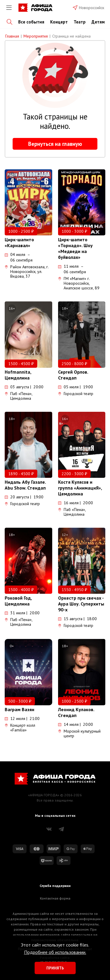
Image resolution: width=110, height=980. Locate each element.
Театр (80, 22)
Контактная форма (55, 898)
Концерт (59, 22)
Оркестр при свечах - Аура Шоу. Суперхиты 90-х (81, 604)
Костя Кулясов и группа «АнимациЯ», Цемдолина (80, 488)
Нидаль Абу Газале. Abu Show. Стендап (25, 485)
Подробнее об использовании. (55, 952)
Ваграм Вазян (20, 709)
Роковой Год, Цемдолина (18, 601)
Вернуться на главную (55, 144)
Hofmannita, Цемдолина (18, 375)
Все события (31, 22)
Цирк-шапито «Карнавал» (19, 242)
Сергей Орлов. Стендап (73, 375)
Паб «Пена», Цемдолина (18, 396)
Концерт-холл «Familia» (20, 728)
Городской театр (76, 394)
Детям (98, 22)
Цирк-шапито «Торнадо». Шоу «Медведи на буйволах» (75, 248)
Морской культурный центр (79, 733)
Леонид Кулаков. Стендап (76, 712)
